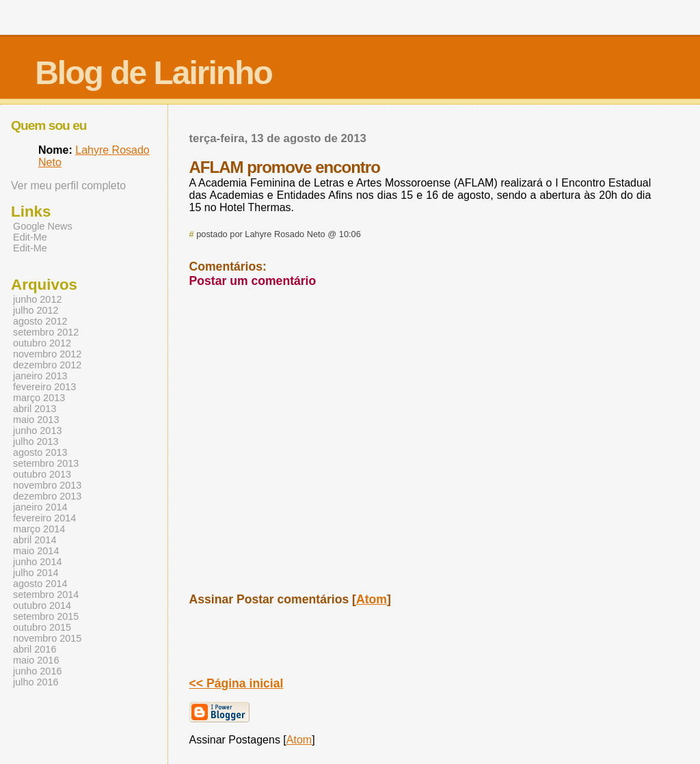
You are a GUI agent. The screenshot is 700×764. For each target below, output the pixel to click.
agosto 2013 (40, 452)
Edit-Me (30, 237)
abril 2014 (35, 540)
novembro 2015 (47, 638)
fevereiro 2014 (44, 518)
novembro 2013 (47, 485)
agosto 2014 (40, 584)
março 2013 (39, 398)
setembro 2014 (46, 595)
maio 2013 (36, 420)
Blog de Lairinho (153, 73)
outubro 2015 (42, 627)
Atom (372, 599)
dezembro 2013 (47, 496)
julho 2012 (36, 310)
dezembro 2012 (47, 365)
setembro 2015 (46, 616)
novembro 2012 (47, 354)
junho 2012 (37, 299)
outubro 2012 (42, 343)
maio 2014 (36, 551)
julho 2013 (36, 441)
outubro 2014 (42, 605)
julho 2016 (36, 682)
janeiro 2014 (40, 507)
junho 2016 (37, 671)
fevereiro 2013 (44, 387)
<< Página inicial (237, 683)
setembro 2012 (46, 332)
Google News (43, 226)
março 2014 (39, 529)
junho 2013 (37, 431)
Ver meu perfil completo (68, 186)
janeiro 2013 (40, 376)
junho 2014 (37, 562)
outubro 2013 (42, 474)
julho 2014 (36, 573)
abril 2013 (35, 409)
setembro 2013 (46, 463)
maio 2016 (36, 660)
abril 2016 (35, 649)
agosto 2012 (40, 321)
